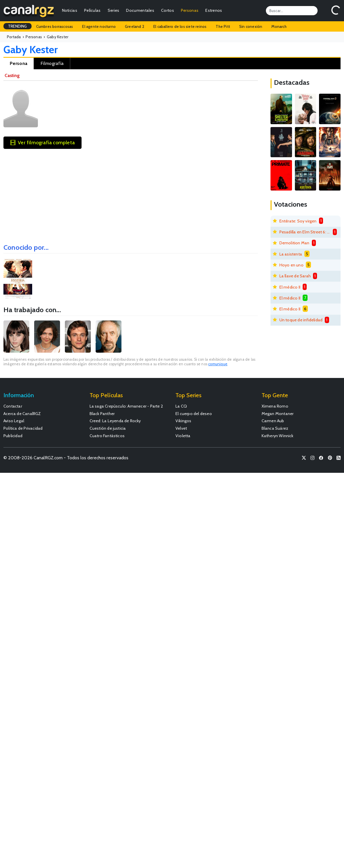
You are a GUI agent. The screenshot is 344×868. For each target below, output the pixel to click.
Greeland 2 (135, 26)
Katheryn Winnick (278, 436)
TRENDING (18, 26)
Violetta (183, 436)
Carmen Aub (273, 421)
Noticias (70, 10)
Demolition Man (294, 243)
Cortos (168, 10)
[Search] (292, 11)
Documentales (140, 10)
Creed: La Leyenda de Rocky (115, 421)
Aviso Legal (14, 421)
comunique (218, 364)
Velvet (181, 428)
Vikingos (183, 421)
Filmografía (52, 63)
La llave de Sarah (295, 276)
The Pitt (223, 26)
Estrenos (214, 10)
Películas (92, 10)
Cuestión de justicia (108, 428)
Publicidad (13, 436)
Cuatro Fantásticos (107, 436)
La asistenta (291, 254)
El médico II (290, 287)
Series (114, 10)
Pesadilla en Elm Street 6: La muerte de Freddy (305, 232)
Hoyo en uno (291, 265)
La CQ (181, 406)
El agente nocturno (99, 26)
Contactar (13, 406)
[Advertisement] (131, 194)
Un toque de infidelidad (301, 320)
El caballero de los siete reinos (180, 26)
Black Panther (102, 414)
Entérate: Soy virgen (298, 221)
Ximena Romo (275, 406)
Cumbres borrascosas (55, 26)
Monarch (279, 26)
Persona (19, 63)
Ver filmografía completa (42, 142)
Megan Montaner (278, 414)
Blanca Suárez (275, 428)
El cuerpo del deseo (194, 414)
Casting (12, 75)
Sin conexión (251, 26)
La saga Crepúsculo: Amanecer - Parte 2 (126, 406)
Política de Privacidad (23, 428)
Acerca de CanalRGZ (22, 414)
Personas (190, 10)
